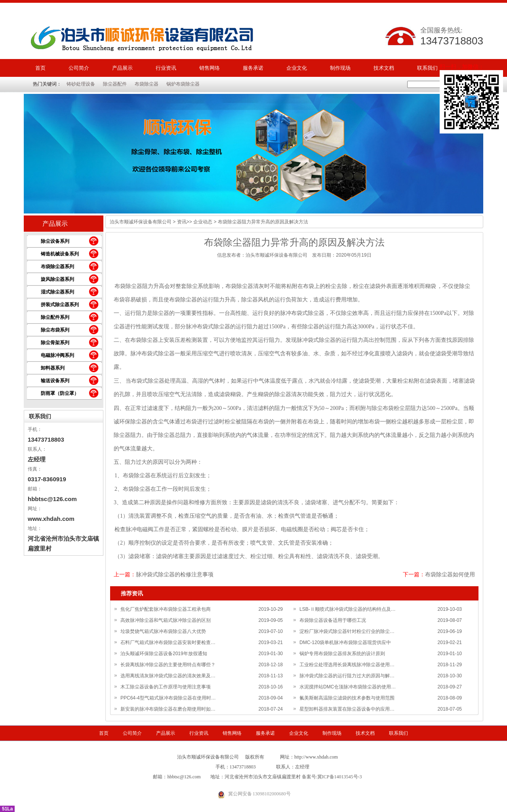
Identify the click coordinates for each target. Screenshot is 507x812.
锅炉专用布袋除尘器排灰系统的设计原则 (342, 654)
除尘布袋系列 (55, 330)
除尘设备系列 (55, 241)
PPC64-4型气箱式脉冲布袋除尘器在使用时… (168, 698)
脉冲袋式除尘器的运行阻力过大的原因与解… (347, 676)
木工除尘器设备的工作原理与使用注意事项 (166, 687)
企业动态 (203, 222)
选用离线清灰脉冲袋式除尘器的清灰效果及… (168, 676)
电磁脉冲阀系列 (57, 355)
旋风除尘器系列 (57, 279)
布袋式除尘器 (148, 381)
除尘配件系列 (55, 317)
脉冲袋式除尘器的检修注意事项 (175, 574)
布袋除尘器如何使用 (450, 574)
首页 (40, 68)
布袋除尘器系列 (57, 267)
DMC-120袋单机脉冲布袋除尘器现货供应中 (345, 642)
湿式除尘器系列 (57, 292)
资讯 (182, 222)
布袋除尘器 (147, 84)
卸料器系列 (53, 368)
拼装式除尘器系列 (60, 305)
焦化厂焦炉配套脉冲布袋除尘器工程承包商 (166, 609)
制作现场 (340, 68)
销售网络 (210, 68)
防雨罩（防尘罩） (60, 393)
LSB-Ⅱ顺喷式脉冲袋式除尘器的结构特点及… (348, 609)
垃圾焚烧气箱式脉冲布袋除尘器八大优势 (163, 631)
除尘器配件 (115, 84)
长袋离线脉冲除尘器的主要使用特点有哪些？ (168, 665)
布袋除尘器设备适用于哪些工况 (333, 620)
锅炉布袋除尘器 (183, 84)
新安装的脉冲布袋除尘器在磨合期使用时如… (168, 709)
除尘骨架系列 (55, 343)
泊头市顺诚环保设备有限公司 (141, 222)
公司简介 (79, 68)
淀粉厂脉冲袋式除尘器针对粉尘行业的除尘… (347, 631)
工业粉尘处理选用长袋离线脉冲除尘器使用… (347, 665)
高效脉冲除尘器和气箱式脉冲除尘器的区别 (166, 620)
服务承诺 (253, 68)
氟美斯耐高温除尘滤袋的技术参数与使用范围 (347, 698)
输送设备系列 (55, 381)
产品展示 (122, 68)
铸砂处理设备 (81, 84)
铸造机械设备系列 (60, 254)
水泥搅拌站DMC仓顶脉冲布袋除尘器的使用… (348, 687)
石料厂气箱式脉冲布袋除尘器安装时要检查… (168, 642)
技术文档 (384, 68)
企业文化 (297, 68)
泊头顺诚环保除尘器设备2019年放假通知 (164, 654)
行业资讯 (166, 68)
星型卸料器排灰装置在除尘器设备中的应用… (347, 709)
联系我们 (427, 68)
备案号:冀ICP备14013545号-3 (332, 777)
